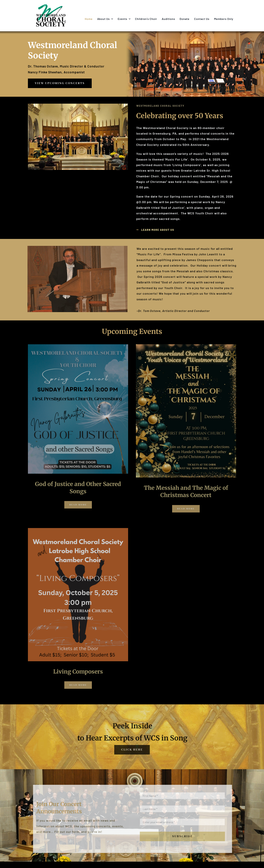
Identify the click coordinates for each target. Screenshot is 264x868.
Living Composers (78, 672)
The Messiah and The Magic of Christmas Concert (186, 492)
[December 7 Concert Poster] (186, 346)
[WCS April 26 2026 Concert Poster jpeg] (78, 346)
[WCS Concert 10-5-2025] (78, 530)
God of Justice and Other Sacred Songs (78, 488)
